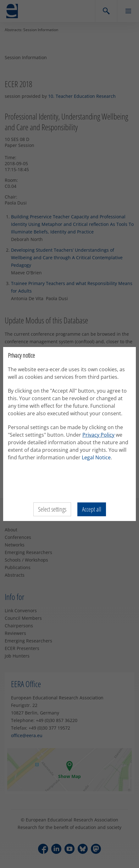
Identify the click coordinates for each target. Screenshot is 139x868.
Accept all (92, 509)
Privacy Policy (98, 435)
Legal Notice (96, 457)
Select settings (52, 509)
